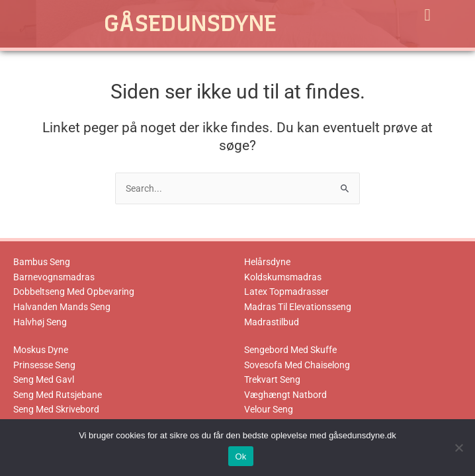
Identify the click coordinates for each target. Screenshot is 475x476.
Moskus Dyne (41, 350)
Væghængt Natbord (285, 395)
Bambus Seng (42, 262)
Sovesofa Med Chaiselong (297, 365)
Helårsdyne (267, 262)
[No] (458, 448)
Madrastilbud (272, 322)
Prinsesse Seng (44, 365)
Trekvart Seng (272, 379)
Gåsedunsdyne (190, 23)
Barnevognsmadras (54, 277)
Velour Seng (269, 409)
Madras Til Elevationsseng (298, 307)
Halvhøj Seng (40, 322)
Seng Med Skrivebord (56, 409)
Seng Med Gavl (44, 379)
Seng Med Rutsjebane (58, 395)
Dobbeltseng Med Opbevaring (74, 292)
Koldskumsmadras (283, 277)
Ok (240, 456)
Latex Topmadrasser (286, 292)
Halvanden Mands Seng (62, 307)
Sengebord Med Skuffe (290, 350)
